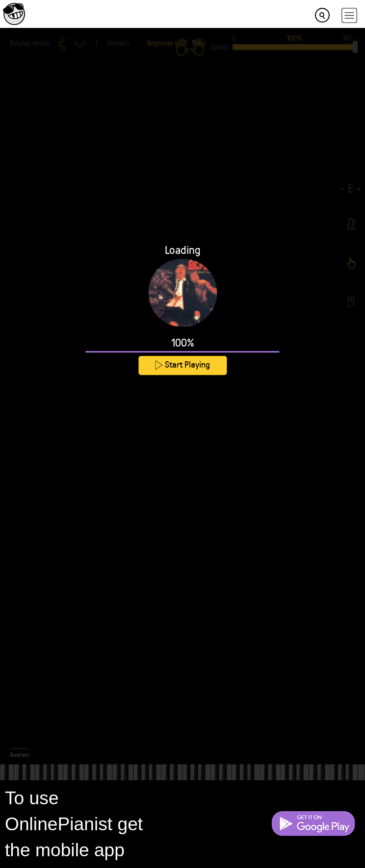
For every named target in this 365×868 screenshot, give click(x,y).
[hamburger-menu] (349, 15)
